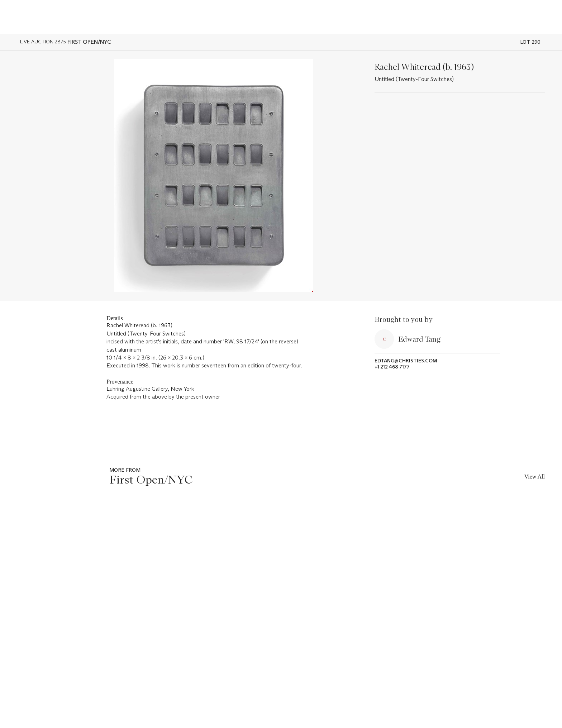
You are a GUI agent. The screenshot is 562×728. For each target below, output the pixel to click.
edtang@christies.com (406, 361)
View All (535, 477)
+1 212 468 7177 (392, 367)
